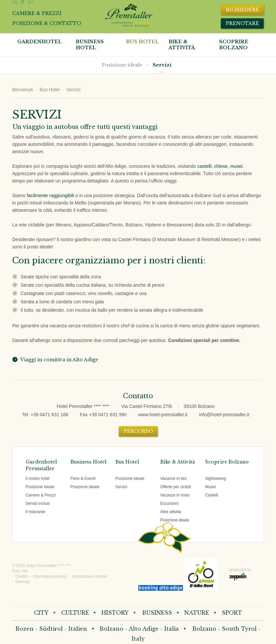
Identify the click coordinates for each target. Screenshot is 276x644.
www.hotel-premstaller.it (163, 415)
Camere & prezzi (37, 13)
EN (30, 2)
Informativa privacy (50, 576)
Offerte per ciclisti (176, 487)
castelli (205, 166)
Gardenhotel (40, 42)
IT (23, 2)
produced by (240, 574)
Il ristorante (35, 512)
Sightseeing (216, 479)
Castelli (212, 495)
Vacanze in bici (174, 479)
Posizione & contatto (47, 23)
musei (236, 166)
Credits (22, 576)
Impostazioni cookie (89, 576)
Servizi (162, 65)
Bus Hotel (142, 42)
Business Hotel (90, 45)
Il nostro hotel (38, 479)
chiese (221, 166)
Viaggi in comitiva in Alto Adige (58, 360)
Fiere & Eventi (83, 479)
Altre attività (171, 512)
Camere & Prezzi (41, 495)
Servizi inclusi (38, 503)
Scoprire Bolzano (234, 45)
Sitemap (23, 582)
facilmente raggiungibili (50, 195)
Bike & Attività (178, 462)
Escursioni (169, 503)
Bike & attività (182, 45)
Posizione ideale (122, 65)
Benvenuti (23, 90)
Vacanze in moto (175, 495)
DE (15, 2)
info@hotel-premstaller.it (224, 415)
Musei (210, 487)
